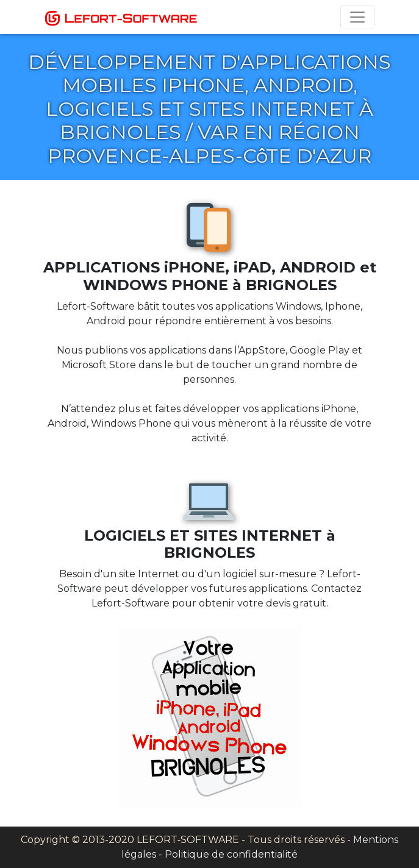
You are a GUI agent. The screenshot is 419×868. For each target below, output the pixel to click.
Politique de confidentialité (231, 854)
